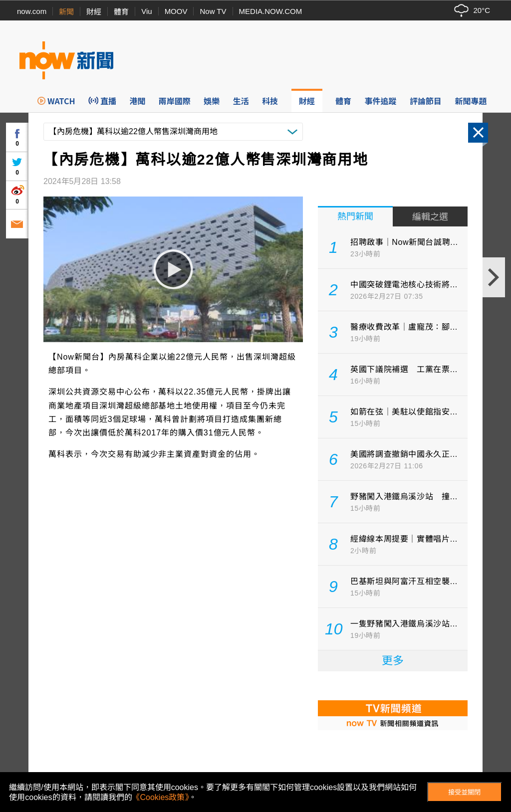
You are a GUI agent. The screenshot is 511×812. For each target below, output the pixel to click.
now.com (32, 11)
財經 (94, 12)
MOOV (176, 11)
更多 (393, 661)
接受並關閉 (464, 792)
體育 (121, 12)
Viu (146, 11)
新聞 (66, 12)
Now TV (213, 11)
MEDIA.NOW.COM (271, 11)
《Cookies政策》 (161, 797)
